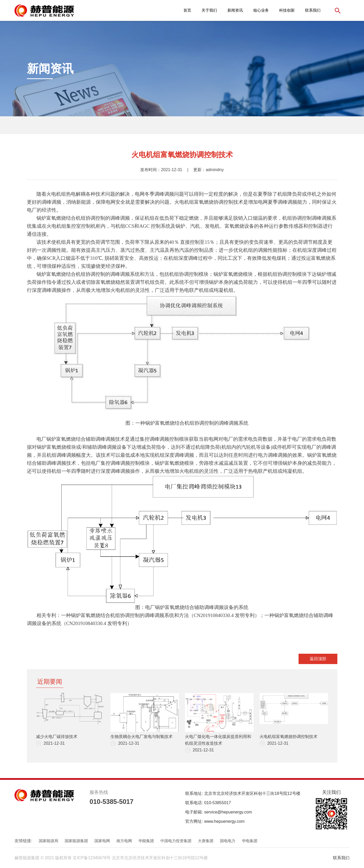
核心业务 (261, 10)
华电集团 (250, 841)
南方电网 (124, 841)
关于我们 (209, 10)
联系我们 (313, 10)
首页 (187, 10)
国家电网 (102, 841)
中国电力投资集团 (176, 841)
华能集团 (146, 841)
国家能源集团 (76, 841)
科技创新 (287, 10)
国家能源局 (49, 841)
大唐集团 (206, 841)
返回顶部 (318, 659)
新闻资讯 (235, 10)
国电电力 (228, 841)
